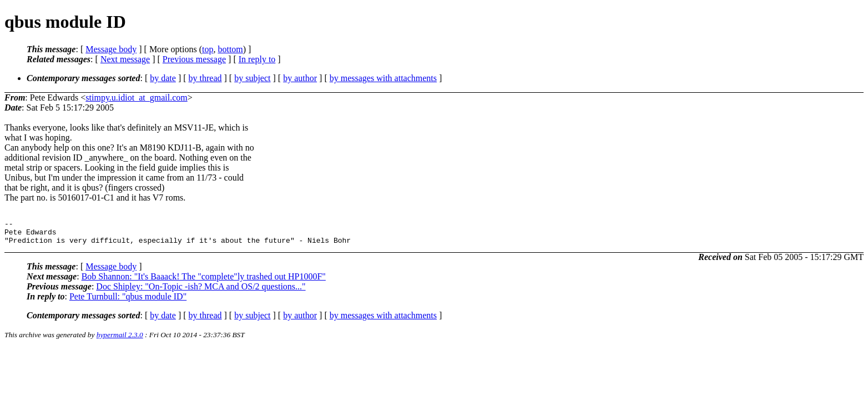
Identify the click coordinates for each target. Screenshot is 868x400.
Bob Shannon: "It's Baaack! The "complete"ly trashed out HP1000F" (204, 281)
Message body (111, 49)
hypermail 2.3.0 (120, 340)
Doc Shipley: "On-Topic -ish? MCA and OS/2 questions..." (201, 291)
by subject (252, 78)
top (208, 49)
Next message (125, 59)
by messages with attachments (383, 78)
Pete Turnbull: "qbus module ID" (128, 301)
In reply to (257, 59)
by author (300, 78)
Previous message (194, 59)
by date (163, 78)
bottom (230, 49)
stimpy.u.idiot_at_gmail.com (136, 97)
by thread (205, 78)
